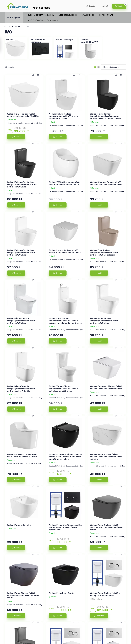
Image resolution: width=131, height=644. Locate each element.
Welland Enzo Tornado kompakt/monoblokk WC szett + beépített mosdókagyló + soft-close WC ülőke (65, 322)
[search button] (91, 6)
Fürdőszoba (17, 26)
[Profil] (106, 6)
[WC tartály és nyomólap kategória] (41, 41)
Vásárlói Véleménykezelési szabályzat (43, 20)
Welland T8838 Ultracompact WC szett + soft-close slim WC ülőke (64, 183)
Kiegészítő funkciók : (15, 123)
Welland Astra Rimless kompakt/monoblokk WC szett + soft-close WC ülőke (105, 321)
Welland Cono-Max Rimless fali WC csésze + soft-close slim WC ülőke (106, 387)
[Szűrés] (3, 45)
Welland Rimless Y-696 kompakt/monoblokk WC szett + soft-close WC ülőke (22, 321)
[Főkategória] (6, 27)
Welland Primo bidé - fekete (61, 593)
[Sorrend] (114, 67)
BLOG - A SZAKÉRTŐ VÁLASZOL (41, 15)
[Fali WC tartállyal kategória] (64, 40)
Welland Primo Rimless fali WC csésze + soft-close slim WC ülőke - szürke (107, 527)
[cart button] (119, 6)
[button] (14, 18)
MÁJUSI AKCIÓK (88, 15)
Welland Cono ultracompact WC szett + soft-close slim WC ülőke (22, 455)
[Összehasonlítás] (33, 75)
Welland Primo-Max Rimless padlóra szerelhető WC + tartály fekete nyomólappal (65, 527)
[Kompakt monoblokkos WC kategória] (90, 41)
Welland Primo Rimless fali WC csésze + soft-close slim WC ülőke (23, 115)
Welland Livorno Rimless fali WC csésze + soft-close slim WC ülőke (65, 251)
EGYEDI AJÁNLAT (106, 15)
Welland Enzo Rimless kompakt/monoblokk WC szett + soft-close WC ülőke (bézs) (105, 253)
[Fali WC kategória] (10, 40)
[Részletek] (99, 616)
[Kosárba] (16, 137)
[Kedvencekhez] (38, 75)
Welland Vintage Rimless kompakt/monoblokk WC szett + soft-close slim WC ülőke (63, 389)
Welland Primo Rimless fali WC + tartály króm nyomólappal (105, 594)
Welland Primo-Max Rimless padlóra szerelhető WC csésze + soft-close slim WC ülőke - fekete (65, 457)
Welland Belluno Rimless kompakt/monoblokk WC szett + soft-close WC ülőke (63, 116)
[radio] (99, 67)
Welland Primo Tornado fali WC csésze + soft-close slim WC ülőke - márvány (107, 457)
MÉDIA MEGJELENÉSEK (68, 15)
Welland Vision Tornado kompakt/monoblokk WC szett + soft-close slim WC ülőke (22, 389)
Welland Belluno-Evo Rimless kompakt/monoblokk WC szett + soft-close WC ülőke (22, 184)
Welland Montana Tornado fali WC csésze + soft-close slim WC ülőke (106, 183)
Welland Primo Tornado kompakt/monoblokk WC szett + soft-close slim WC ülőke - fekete (105, 116)
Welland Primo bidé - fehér (19, 525)
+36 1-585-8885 (41, 8)
